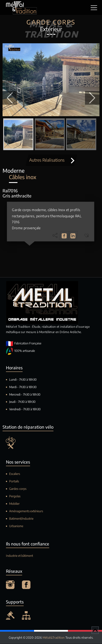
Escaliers (15, 474)
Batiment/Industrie (21, 519)
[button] (10, 98)
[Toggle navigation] (93, 7)
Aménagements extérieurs (26, 511)
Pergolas (15, 496)
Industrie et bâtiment (19, 556)
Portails (14, 481)
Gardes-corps (18, 489)
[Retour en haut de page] (95, 630)
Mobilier (14, 504)
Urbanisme (16, 526)
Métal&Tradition (54, 638)
